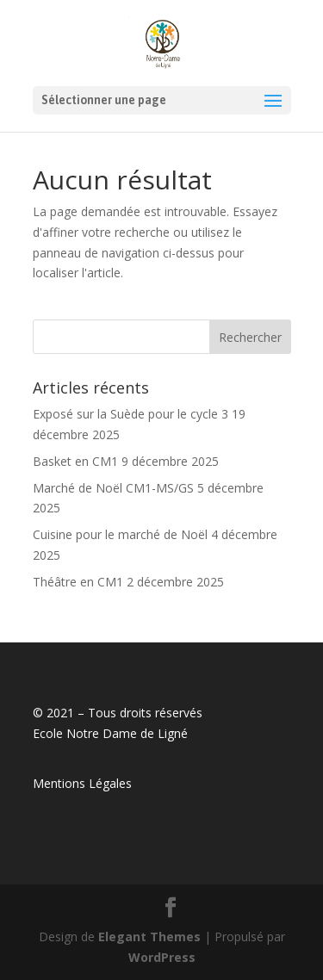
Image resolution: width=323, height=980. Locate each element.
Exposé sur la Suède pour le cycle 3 (130, 414)
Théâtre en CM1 (78, 582)
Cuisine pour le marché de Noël (120, 534)
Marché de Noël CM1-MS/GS (113, 488)
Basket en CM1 (75, 461)
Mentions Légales (82, 783)
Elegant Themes (149, 937)
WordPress (162, 957)
